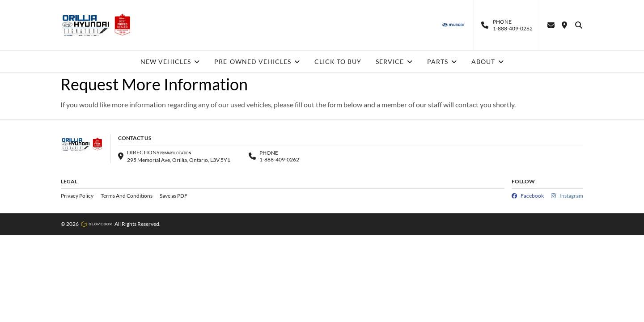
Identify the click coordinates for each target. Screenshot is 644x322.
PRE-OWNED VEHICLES (257, 61)
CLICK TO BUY (338, 61)
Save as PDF (174, 196)
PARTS (442, 61)
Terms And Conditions (127, 196)
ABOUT (488, 61)
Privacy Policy (77, 196)
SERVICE (394, 61)
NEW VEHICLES (170, 61)
